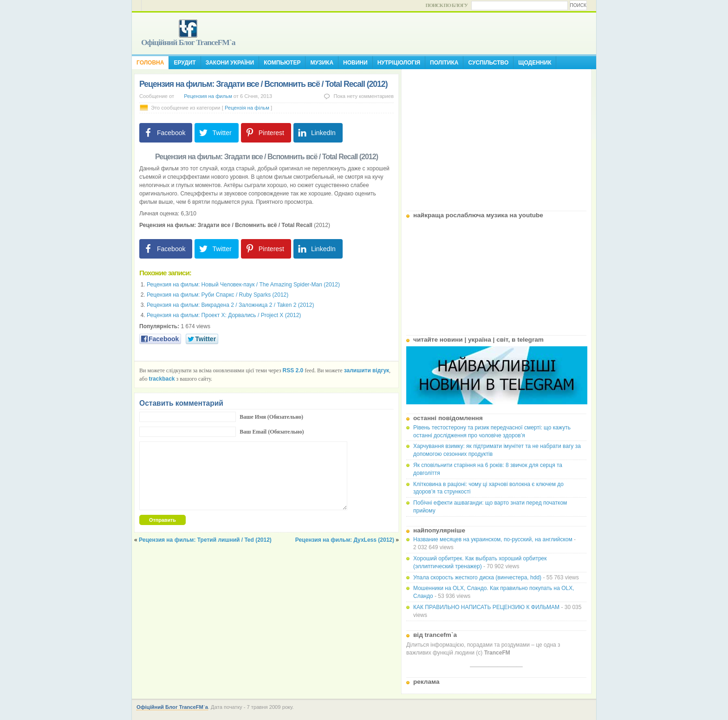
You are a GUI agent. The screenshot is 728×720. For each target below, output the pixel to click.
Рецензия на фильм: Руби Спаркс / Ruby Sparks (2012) (218, 295)
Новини (355, 63)
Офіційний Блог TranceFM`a (188, 42)
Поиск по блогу (447, 5)
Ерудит (185, 63)
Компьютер (282, 63)
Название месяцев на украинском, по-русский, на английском (493, 539)
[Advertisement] (496, 136)
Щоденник (535, 63)
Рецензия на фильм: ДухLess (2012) (345, 540)
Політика (444, 63)
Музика (322, 63)
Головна (150, 63)
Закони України (230, 63)
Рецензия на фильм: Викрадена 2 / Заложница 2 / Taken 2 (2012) (230, 305)
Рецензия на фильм (208, 96)
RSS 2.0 (293, 370)
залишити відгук (367, 370)
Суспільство (488, 63)
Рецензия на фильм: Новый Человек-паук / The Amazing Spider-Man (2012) (243, 285)
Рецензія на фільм (247, 108)
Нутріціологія (399, 63)
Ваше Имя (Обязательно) (271, 417)
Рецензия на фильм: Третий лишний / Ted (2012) (205, 540)
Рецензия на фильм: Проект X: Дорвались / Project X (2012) (224, 315)
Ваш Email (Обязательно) (272, 432)
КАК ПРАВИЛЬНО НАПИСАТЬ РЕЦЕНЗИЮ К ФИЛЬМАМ (486, 607)
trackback (162, 379)
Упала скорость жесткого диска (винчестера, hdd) (477, 577)
